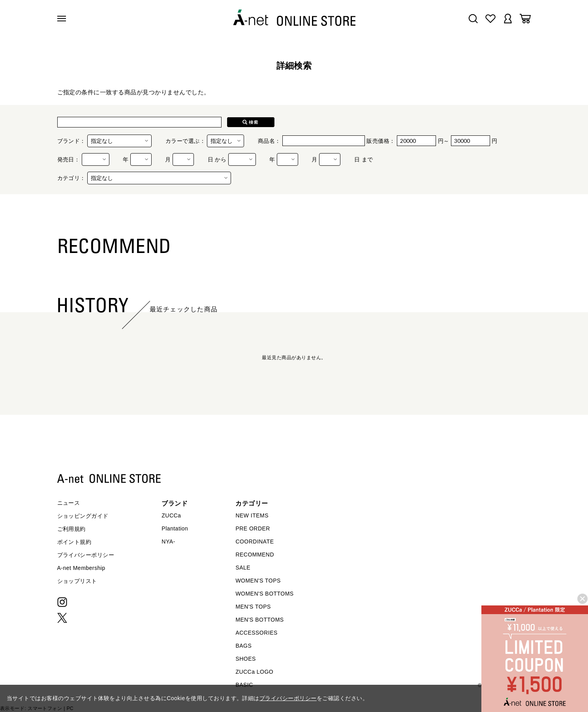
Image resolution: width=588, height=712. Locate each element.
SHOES (245, 659)
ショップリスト (77, 581)
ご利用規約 (71, 529)
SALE (243, 568)
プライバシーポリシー (86, 555)
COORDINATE (255, 541)
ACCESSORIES (256, 633)
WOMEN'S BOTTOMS (264, 594)
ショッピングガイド (83, 516)
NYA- (168, 541)
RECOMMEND (255, 555)
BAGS (243, 646)
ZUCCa (171, 515)
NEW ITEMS (252, 515)
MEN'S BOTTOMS (259, 620)
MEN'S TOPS (253, 607)
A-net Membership (81, 568)
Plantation (175, 528)
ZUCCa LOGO (254, 672)
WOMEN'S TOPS (258, 581)
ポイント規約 (74, 542)
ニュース (69, 503)
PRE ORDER (253, 528)
